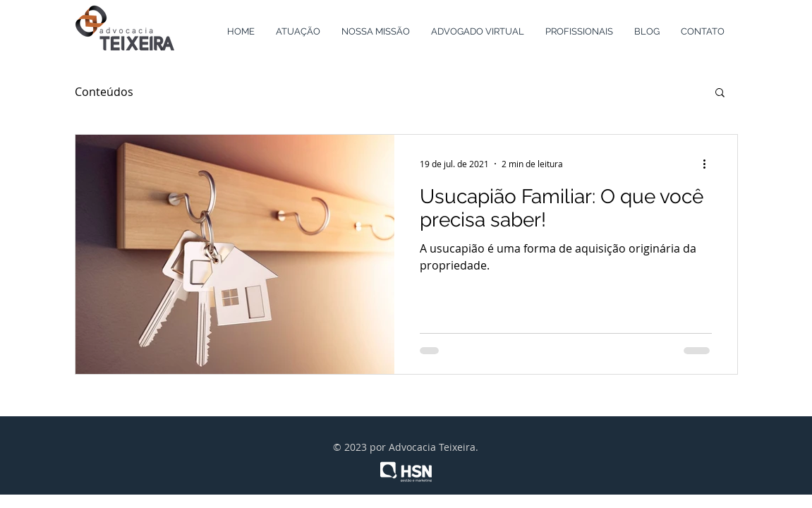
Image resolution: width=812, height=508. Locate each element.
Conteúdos (104, 92)
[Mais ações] (710, 164)
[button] (720, 93)
